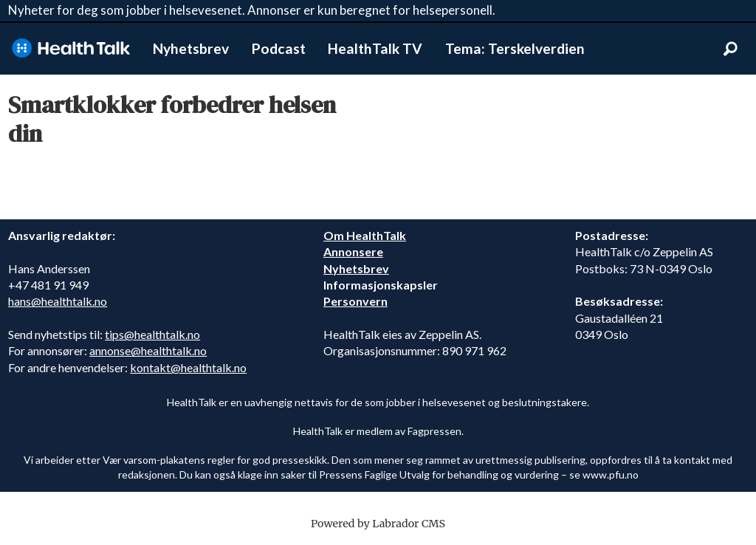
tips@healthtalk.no (152, 334)
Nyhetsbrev (191, 48)
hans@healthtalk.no (58, 301)
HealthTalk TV (375, 48)
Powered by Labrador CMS (378, 524)
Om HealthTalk (365, 235)
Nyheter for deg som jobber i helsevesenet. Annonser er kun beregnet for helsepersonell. (252, 10)
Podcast (279, 48)
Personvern (355, 301)
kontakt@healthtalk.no (188, 367)
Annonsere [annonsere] (353, 251)
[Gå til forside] (71, 48)
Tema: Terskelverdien (515, 48)
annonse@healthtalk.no (148, 350)
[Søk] (730, 49)
